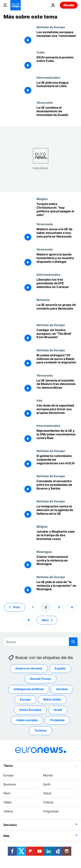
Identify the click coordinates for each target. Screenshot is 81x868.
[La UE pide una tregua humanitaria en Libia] (57, 88)
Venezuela (45, 102)
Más (6, 836)
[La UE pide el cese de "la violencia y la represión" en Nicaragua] (57, 588)
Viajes (8, 802)
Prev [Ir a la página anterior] (17, 607)
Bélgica (42, 199)
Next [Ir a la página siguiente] (45, 620)
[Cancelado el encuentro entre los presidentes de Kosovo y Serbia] (57, 487)
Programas (51, 811)
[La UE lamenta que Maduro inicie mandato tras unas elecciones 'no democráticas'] (57, 386)
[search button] (73, 642)
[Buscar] (40, 642)
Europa (8, 775)
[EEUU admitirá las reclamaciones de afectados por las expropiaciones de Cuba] (57, 63)
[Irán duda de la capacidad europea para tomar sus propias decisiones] (57, 411)
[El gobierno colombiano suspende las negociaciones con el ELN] (57, 462)
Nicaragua (44, 552)
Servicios (10, 825)
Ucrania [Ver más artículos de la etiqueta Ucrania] (62, 689)
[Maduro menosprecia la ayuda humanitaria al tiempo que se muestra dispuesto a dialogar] (57, 260)
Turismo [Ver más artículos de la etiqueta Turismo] (40, 730)
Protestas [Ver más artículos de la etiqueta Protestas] (57, 720)
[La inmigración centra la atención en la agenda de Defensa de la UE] (57, 512)
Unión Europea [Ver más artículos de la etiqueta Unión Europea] (30, 710)
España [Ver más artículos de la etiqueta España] (60, 668)
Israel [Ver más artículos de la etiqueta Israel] (58, 710)
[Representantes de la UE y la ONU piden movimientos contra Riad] (57, 436)
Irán (39, 400)
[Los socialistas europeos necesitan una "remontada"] (57, 38)
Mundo (48, 775)
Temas (8, 765)
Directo (69, 5)
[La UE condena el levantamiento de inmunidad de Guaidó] (57, 113)
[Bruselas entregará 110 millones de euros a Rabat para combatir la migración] (57, 361)
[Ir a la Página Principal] (16, 5)
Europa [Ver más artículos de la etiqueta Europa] (25, 699)
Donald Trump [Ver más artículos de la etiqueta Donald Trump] (40, 679)
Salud (47, 793)
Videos (8, 811)
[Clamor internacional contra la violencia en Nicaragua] (57, 562)
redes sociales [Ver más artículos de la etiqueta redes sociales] (27, 720)
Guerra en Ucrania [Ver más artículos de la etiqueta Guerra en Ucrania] (29, 668)
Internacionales (48, 77)
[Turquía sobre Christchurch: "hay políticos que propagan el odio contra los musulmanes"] (57, 210)
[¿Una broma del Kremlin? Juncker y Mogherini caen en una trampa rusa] (57, 537)
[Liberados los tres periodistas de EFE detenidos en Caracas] (57, 285)
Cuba (40, 52)
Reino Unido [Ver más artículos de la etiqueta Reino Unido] (52, 699)
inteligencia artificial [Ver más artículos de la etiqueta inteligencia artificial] (29, 689)
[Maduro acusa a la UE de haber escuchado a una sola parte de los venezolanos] (57, 235)
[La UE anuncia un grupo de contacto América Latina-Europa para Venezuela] (57, 310)
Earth (47, 784)
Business (10, 784)
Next (7, 793)
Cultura (48, 802)
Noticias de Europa (51, 27)
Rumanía (43, 300)
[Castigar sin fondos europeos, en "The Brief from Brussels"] (57, 336)
